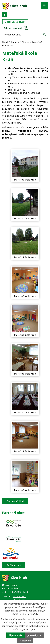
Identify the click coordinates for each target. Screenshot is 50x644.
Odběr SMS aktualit (15, 22)
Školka (26, 42)
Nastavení (25, 641)
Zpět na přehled (15, 501)
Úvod (5, 42)
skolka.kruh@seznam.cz (28, 93)
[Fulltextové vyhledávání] (25, 35)
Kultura (15, 42)
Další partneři (14, 565)
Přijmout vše (16, 635)
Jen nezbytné (34, 635)
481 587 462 (19, 90)
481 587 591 (19, 596)
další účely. (33, 614)
